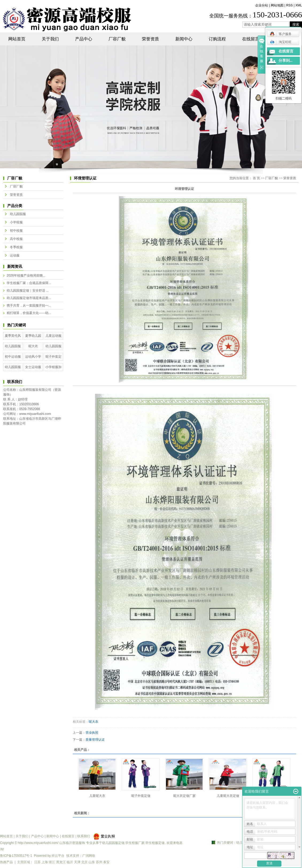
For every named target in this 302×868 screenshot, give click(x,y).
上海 (45, 862)
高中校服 (16, 239)
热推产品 (6, 862)
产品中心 (84, 39)
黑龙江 (61, 862)
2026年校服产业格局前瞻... (26, 276)
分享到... (286, 61)
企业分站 (262, 5)
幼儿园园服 (18, 214)
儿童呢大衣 (97, 796)
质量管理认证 (95, 740)
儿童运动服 (53, 336)
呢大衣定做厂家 (184, 796)
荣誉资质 (150, 39)
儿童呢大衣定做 (228, 796)
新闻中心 (184, 39)
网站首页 (17, 39)
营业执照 (92, 733)
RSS (290, 5)
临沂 (70, 862)
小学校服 (16, 222)
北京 (84, 862)
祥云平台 (58, 856)
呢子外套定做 (141, 796)
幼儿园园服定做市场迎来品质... (29, 298)
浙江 (52, 862)
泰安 (106, 862)
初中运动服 (13, 357)
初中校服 (16, 231)
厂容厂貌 (117, 39)
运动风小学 (33, 357)
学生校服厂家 (135, 843)
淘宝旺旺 (281, 42)
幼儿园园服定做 (113, 843)
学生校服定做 (155, 843)
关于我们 (50, 39)
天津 (77, 862)
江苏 (37, 862)
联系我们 (84, 836)
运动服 (15, 255)
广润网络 (89, 856)
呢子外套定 (53, 357)
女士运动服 (33, 367)
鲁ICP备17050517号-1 (16, 856)
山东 (92, 862)
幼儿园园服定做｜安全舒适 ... (28, 290)
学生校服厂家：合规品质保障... (29, 283)
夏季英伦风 (13, 336)
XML (299, 5)
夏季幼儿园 (33, 336)
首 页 (256, 178)
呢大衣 (33, 346)
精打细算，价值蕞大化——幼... (29, 313)
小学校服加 (53, 367)
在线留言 (251, 39)
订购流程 (217, 39)
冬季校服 (16, 247)
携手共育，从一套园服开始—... (29, 305)
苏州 (99, 862)
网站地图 (277, 5)
